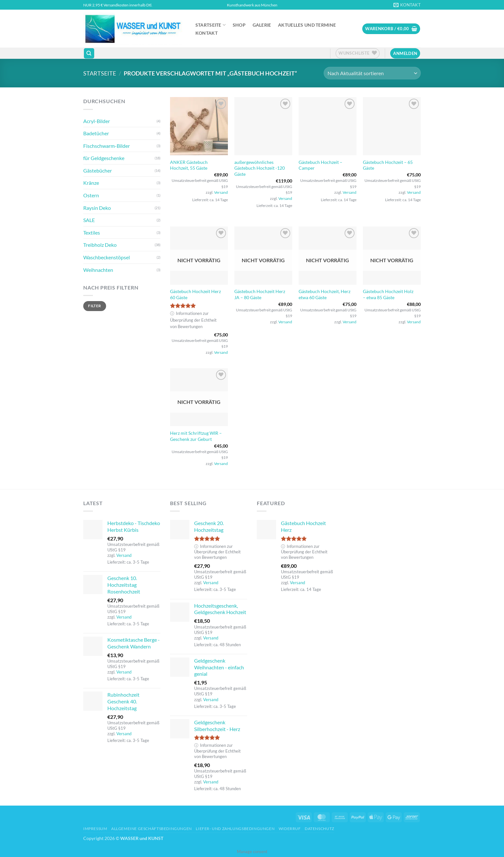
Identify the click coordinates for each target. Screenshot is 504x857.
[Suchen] (89, 54)
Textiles (92, 232)
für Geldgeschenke (104, 158)
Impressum (95, 829)
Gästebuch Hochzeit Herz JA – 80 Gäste (260, 294)
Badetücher (96, 133)
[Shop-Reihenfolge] (372, 73)
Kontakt (207, 33)
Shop (239, 25)
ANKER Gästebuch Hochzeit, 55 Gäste (189, 165)
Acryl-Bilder (97, 121)
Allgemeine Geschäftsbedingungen (152, 829)
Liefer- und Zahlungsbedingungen (235, 829)
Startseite (211, 25)
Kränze (91, 183)
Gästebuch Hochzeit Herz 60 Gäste (195, 294)
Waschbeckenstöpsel (107, 257)
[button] (391, 29)
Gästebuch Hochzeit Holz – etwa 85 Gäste (388, 294)
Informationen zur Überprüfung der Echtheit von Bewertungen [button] (193, 320)
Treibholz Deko (100, 245)
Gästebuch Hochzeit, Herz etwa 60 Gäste (324, 294)
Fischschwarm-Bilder (107, 146)
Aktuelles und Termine (307, 25)
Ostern (91, 195)
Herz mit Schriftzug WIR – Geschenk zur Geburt (196, 436)
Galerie (262, 25)
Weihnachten (98, 270)
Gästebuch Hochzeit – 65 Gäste (388, 165)
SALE (89, 220)
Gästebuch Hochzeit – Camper (320, 165)
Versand (221, 192)
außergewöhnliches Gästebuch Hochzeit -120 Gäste (260, 168)
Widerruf (290, 829)
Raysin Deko (97, 208)
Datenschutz (319, 829)
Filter (94, 306)
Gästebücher (98, 170)
